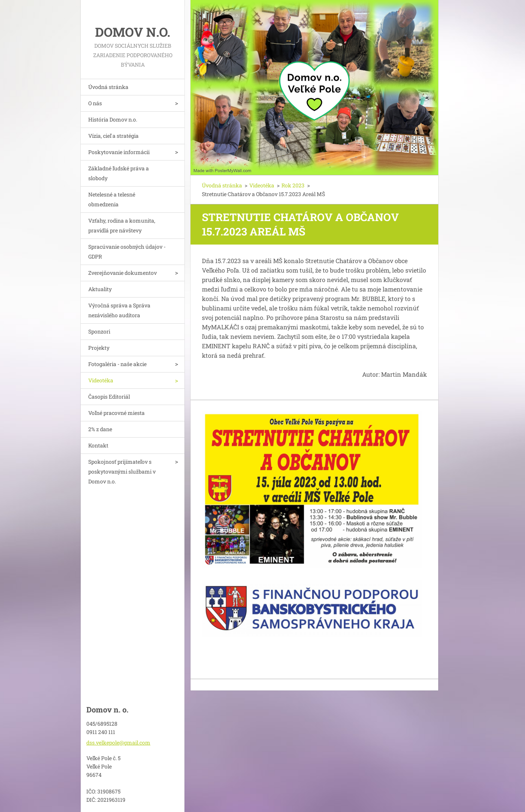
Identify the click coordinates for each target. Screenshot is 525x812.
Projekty (99, 348)
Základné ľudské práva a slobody (119, 173)
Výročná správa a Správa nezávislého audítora (119, 310)
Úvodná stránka (108, 87)
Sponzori (99, 331)
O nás (95, 103)
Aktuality (100, 289)
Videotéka (101, 380)
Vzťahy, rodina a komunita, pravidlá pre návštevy (122, 225)
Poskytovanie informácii (119, 152)
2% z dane (100, 429)
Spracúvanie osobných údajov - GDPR (127, 252)
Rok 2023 (293, 185)
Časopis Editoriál (109, 397)
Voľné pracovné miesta (116, 413)
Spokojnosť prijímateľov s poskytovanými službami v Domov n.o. (122, 471)
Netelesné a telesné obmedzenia (112, 199)
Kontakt (98, 445)
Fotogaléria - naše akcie (117, 364)
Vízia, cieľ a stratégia (113, 136)
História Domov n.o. (113, 119)
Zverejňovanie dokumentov (123, 273)
